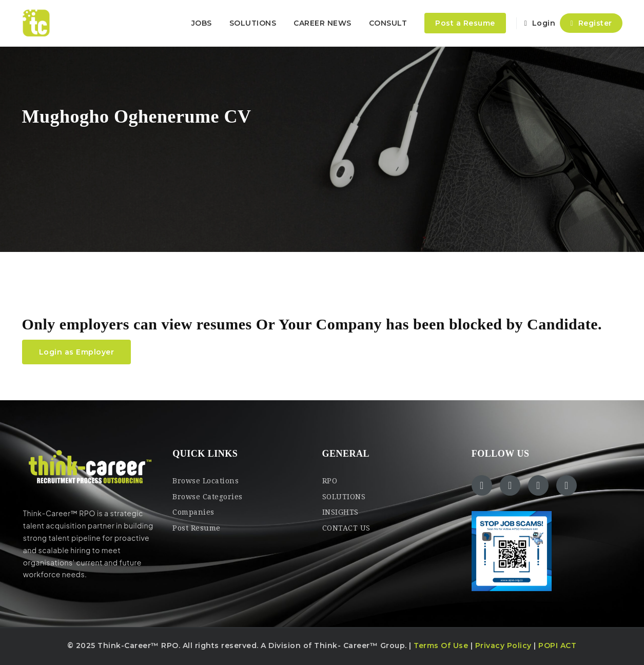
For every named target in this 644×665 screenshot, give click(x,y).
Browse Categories (208, 497)
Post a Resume (465, 23)
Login (540, 23)
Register (591, 23)
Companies (193, 512)
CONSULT (388, 23)
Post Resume (197, 528)
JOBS (202, 23)
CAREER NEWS (323, 23)
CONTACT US (346, 528)
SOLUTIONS (253, 23)
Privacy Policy (503, 646)
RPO (330, 481)
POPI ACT (557, 646)
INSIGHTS (340, 512)
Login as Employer (77, 352)
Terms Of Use (441, 646)
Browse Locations (206, 481)
